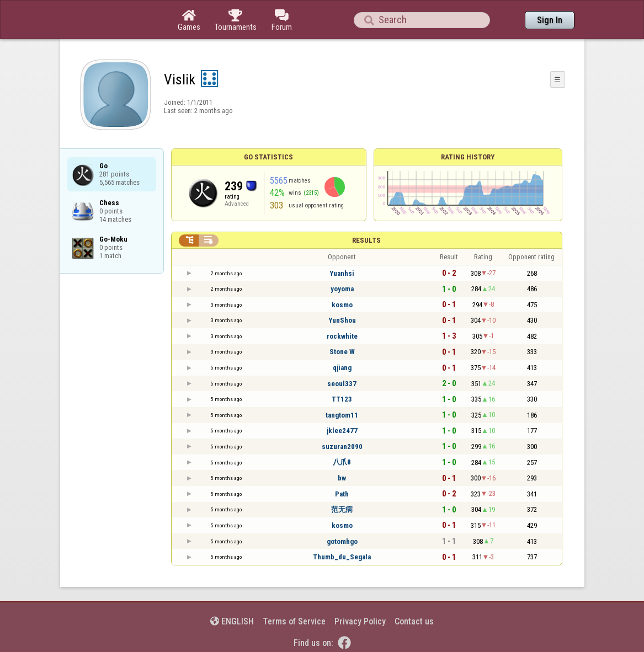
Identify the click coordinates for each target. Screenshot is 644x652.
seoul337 (342, 384)
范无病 (342, 509)
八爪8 (342, 462)
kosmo (342, 305)
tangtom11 (342, 415)
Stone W (342, 352)
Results (366, 240)
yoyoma (342, 289)
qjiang (342, 368)
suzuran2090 (342, 447)
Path (342, 494)
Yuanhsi (342, 273)
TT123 (342, 399)
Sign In (550, 20)
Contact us (414, 621)
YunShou (342, 320)
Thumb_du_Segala (342, 557)
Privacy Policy (360, 621)
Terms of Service (294, 621)
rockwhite (342, 336)
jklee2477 (342, 431)
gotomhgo (342, 541)
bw (342, 478)
